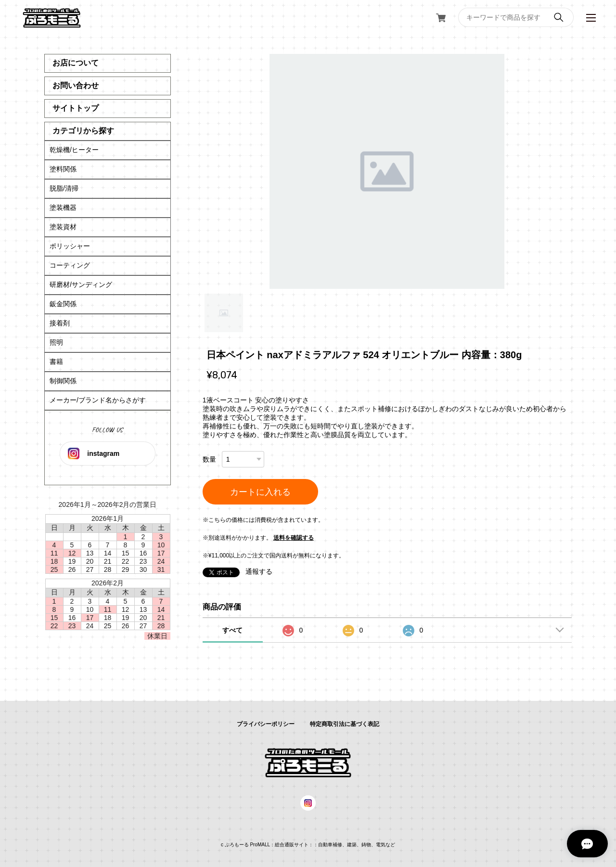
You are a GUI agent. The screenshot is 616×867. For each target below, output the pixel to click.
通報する (259, 571)
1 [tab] (224, 313)
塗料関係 (63, 169)
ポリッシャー (70, 246)
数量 (209, 459)
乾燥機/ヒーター (74, 150)
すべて (232, 630)
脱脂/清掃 (64, 188)
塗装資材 (63, 227)
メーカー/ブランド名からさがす (98, 400)
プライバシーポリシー (266, 724)
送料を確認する (294, 538)
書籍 (56, 362)
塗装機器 (63, 207)
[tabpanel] (387, 171)
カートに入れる (260, 492)
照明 (56, 342)
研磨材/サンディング (81, 285)
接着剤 (60, 323)
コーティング (70, 265)
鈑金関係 (63, 304)
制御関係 (63, 381)
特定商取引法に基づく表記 (345, 724)
